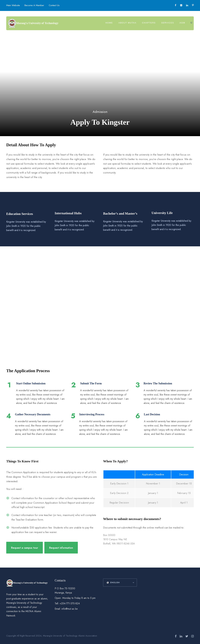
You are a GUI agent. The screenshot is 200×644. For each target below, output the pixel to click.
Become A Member (34, 5)
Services (168, 23)
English (113, 582)
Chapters (149, 23)
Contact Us (54, 5)
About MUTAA (127, 23)
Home (109, 23)
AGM (182, 23)
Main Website (13, 5)
